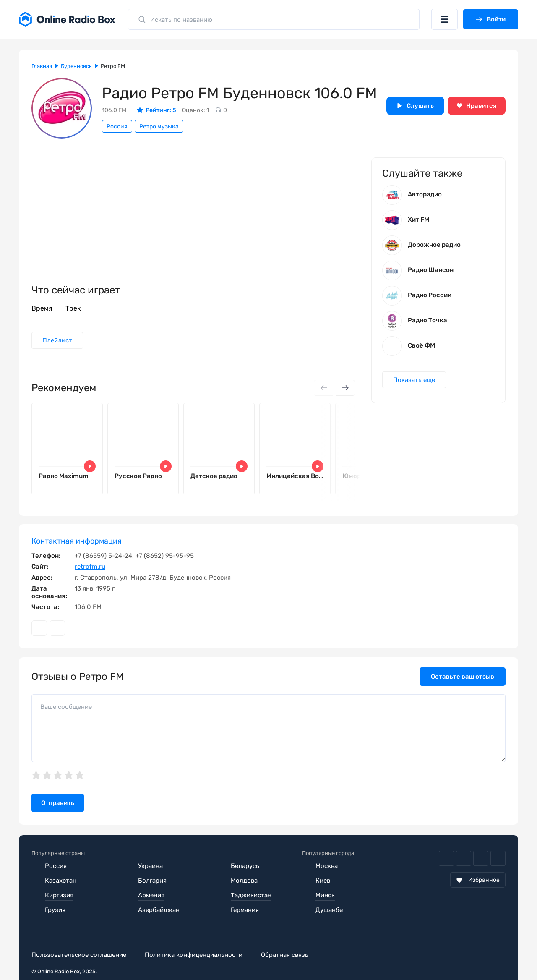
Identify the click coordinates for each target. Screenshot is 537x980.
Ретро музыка (159, 127)
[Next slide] (345, 388)
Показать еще (414, 380)
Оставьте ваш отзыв (463, 677)
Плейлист (57, 340)
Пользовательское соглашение (79, 955)
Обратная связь (285, 955)
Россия (117, 127)
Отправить (58, 803)
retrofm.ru (90, 567)
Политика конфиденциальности (194, 955)
